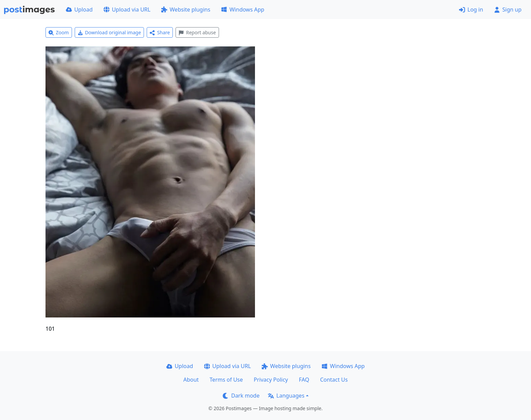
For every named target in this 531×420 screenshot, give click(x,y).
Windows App (243, 10)
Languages (286, 396)
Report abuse (197, 32)
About (191, 380)
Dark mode (241, 396)
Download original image (109, 32)
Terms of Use (226, 380)
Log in (471, 10)
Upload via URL (127, 10)
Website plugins (186, 10)
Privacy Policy (271, 380)
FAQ (304, 380)
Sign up (508, 10)
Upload (79, 10)
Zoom (59, 32)
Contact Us (334, 380)
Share (160, 32)
